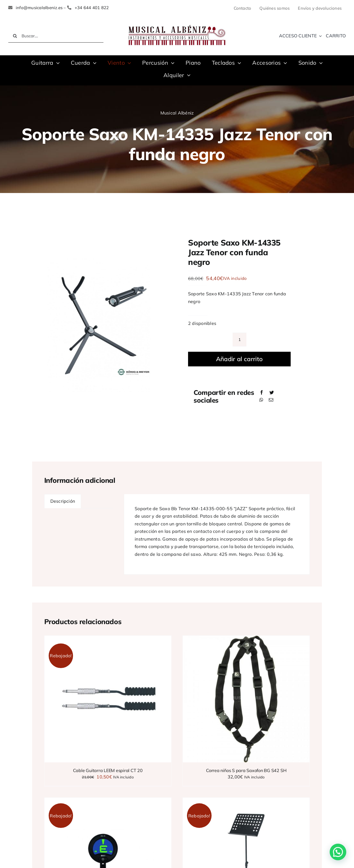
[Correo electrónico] (271, 400)
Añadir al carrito (240, 359)
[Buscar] (15, 36)
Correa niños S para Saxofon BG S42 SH (246, 770)
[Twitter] (272, 393)
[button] (338, 852)
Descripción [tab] (63, 501)
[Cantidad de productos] (240, 340)
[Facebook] (262, 393)
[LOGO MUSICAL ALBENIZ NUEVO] (177, 24)
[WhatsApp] (261, 400)
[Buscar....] (56, 36)
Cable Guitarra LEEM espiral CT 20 (108, 770)
